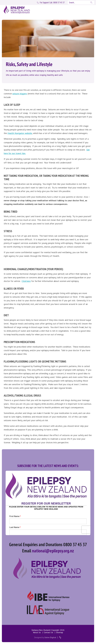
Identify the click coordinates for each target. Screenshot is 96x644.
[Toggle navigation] (89, 9)
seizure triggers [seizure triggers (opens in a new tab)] (20, 94)
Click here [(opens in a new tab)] (26, 281)
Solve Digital (50, 637)
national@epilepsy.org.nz (53, 551)
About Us (37, 632)
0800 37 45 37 (52, 2)
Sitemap (60, 632)
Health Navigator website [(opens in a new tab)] (20, 133)
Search (92, 2)
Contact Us (48, 632)
